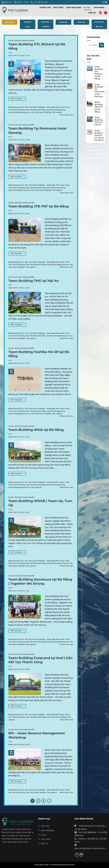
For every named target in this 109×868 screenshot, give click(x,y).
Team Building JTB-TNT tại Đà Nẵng (38, 206)
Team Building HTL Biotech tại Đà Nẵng (99, 73)
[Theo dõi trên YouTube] (106, 2)
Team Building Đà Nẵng (36, 110)
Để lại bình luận (67, 115)
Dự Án (88, 7)
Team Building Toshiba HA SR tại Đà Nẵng (99, 135)
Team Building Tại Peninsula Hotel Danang (99, 90)
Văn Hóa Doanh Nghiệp (24, 41)
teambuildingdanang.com (19, 112)
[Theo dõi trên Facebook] (103, 2)
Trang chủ (45, 7)
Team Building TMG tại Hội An (34, 281)
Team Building (74, 7)
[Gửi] (101, 45)
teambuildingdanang (56, 110)
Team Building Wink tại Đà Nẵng (36, 430)
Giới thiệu (58, 7)
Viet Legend (57, 112)
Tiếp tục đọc (17, 99)
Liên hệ (92, 13)
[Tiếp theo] (49, 801)
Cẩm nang (100, 7)
